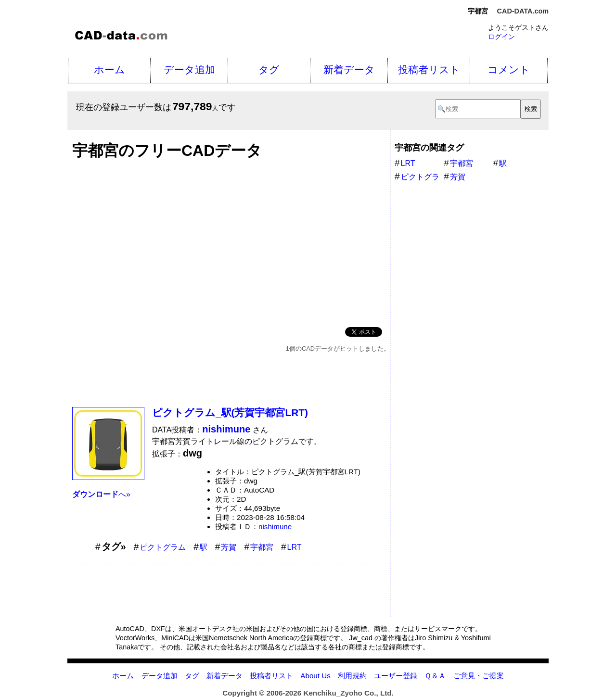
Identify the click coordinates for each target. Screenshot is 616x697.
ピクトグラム (163, 547)
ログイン (501, 37)
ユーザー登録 (396, 676)
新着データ (349, 70)
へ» (101, 494)
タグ (269, 70)
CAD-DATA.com (523, 11)
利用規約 (352, 676)
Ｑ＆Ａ (435, 676)
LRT (295, 547)
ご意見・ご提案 (479, 676)
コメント (509, 70)
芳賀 (229, 547)
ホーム (109, 70)
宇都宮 (262, 547)
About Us (315, 676)
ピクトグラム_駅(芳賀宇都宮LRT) (230, 412)
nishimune (275, 526)
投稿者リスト (429, 70)
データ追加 (189, 70)
